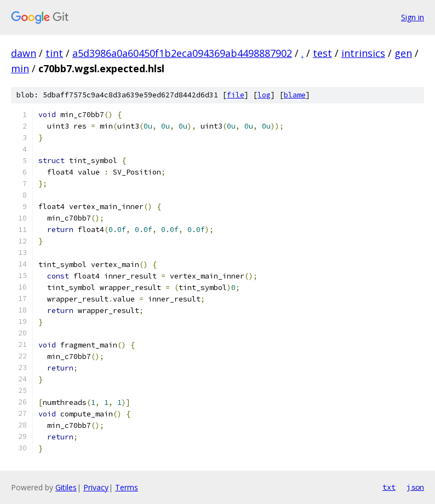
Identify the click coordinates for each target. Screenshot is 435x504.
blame (295, 95)
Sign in (413, 17)
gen (403, 53)
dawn (24, 53)
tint (54, 53)
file (236, 95)
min (20, 68)
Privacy (96, 487)
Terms (127, 487)
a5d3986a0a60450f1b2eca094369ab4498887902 (182, 53)
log (264, 95)
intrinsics (363, 53)
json (415, 487)
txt (389, 487)
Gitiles (66, 487)
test (322, 53)
